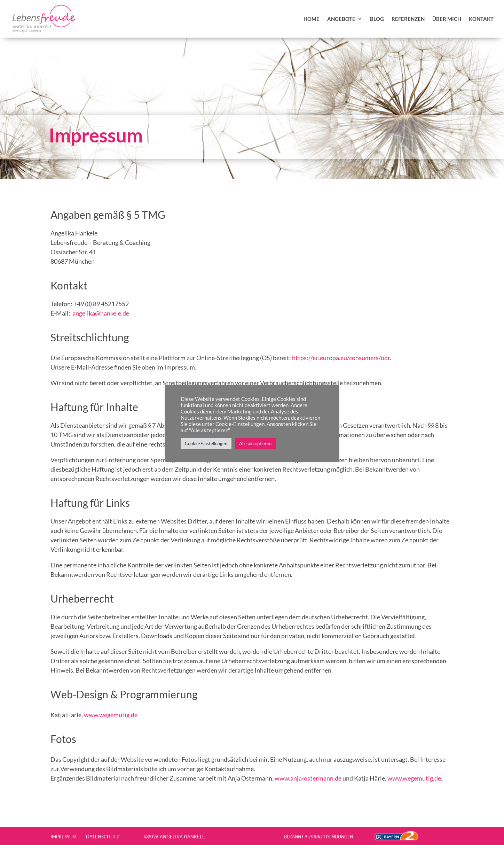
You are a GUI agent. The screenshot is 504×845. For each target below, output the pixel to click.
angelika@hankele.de (101, 313)
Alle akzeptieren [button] (255, 443)
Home (312, 19)
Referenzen (408, 19)
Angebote (341, 19)
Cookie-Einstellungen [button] (206, 443)
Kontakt (481, 19)
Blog (377, 19)
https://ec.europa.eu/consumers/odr (341, 358)
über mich (447, 19)
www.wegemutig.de (111, 715)
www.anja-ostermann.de (308, 778)
